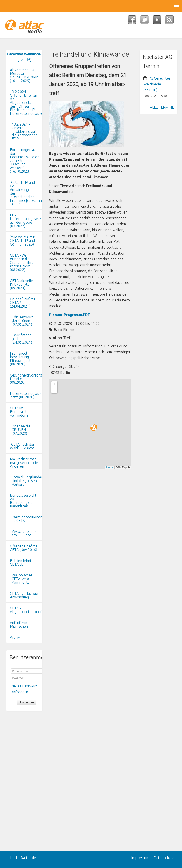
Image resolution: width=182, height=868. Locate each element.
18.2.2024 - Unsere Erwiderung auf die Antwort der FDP (25, 131)
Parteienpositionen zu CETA (27, 519)
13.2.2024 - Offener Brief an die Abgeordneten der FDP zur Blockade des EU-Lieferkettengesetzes (26, 103)
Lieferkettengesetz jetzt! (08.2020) (26, 395)
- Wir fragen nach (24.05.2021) (22, 339)
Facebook (134, 21)
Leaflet (110, 467)
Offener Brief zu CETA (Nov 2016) (24, 548)
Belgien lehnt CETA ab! (21, 563)
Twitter (146, 21)
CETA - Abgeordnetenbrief (26, 610)
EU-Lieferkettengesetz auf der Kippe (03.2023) (26, 220)
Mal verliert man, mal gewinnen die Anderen (24, 463)
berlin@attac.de (23, 858)
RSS (171, 21)
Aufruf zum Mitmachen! (19, 625)
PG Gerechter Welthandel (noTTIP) (157, 84)
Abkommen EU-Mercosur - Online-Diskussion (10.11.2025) (24, 75)
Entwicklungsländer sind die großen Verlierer (27, 481)
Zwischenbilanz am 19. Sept (24, 533)
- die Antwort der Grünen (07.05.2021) (22, 321)
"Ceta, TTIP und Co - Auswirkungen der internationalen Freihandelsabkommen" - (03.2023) (26, 193)
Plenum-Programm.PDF (69, 315)
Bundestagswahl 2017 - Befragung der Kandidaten (23, 501)
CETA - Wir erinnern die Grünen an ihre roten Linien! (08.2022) (22, 262)
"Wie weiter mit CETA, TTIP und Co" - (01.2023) (22, 241)
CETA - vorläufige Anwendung (24, 595)
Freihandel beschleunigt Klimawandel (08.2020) (20, 359)
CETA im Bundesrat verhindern (19, 412)
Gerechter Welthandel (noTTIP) (24, 57)
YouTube (159, 21)
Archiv (15, 637)
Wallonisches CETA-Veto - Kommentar (22, 579)
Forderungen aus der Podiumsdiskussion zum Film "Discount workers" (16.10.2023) (25, 161)
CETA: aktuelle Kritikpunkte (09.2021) (21, 284)
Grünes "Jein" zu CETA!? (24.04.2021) (22, 303)
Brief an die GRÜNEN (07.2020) (21, 430)
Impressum (140, 858)
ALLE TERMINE (162, 107)
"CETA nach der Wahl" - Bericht (22, 446)
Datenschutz (164, 858)
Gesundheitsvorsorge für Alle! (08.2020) (26, 379)
